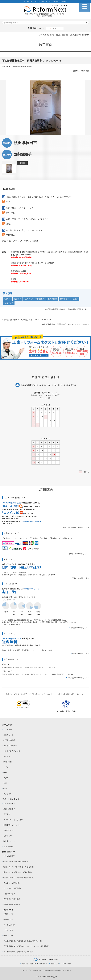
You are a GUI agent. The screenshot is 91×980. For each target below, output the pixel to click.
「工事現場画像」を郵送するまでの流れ (18, 952)
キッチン (7, 756)
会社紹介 (25, 964)
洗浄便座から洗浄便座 (12, 899)
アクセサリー (8, 794)
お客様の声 (8, 836)
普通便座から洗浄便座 (12, 904)
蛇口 (5, 789)
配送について (8, 936)
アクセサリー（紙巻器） (13, 888)
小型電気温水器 (9, 740)
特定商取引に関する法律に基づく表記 (58, 970)
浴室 (5, 783)
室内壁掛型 (52, 299)
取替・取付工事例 (49, 35)
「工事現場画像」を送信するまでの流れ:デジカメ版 (23, 941)
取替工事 (18, 299)
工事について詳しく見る (81, 578)
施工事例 (7, 814)
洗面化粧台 (8, 762)
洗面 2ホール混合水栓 (12, 883)
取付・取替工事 (9, 809)
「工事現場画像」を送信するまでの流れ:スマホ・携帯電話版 (26, 946)
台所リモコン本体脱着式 (34, 299)
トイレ (6, 767)
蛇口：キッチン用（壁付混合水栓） (17, 862)
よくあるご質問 (9, 925)
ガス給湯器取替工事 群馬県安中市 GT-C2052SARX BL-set (63, 324)
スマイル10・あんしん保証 (13, 820)
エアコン (7, 778)
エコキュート (8, 735)
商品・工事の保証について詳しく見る (76, 527)
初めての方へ (8, 919)
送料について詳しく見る (81, 654)
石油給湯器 (9, 303)
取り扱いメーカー (10, 841)
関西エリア (45, 964)
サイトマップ (26, 970)
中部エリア (55, 964)
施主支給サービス (10, 830)
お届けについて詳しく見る (80, 628)
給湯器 (29, 67)
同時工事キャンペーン (12, 825)
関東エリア (34, 964)
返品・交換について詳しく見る (78, 678)
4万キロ (7, 299)
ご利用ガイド (8, 914)
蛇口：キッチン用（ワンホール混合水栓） (19, 867)
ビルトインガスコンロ (12, 751)
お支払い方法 (8, 930)
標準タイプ (65, 299)
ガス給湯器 (8, 730)
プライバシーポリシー (38, 970)
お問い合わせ (8, 847)
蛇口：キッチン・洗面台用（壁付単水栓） (19, 878)
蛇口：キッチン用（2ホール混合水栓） (18, 872)
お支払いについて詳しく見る (79, 554)
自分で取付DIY (9, 856)
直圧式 (75, 299)
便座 (5, 772)
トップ (40, 35)
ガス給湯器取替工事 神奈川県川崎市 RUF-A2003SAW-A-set (27, 320)
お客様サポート (9, 804)
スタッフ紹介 (66, 964)
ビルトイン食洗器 (10, 746)
